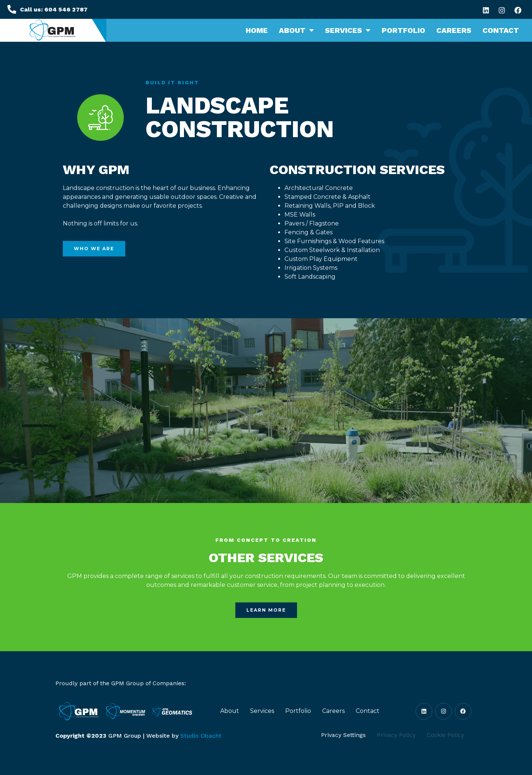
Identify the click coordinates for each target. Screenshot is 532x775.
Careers (454, 30)
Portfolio (403, 30)
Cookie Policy (445, 735)
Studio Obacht (201, 736)
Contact (501, 30)
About (296, 30)
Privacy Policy (396, 735)
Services (348, 30)
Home (257, 30)
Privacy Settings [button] (343, 735)
